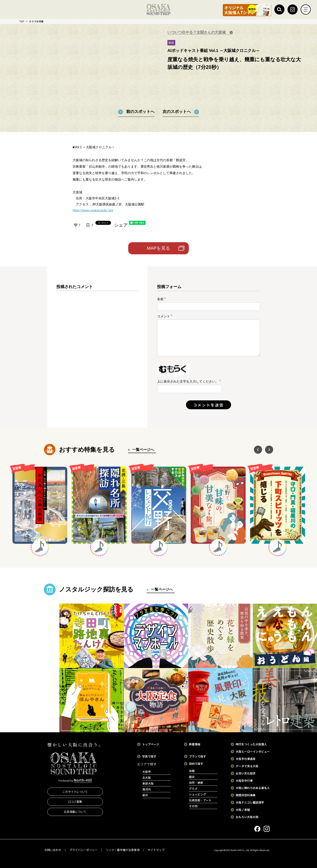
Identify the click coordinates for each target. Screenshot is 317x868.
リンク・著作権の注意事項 (123, 850)
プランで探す (198, 756)
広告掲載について (75, 812)
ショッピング (198, 794)
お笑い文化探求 (246, 773)
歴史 (192, 777)
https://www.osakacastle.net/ (93, 210)
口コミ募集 (75, 802)
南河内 (147, 789)
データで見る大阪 (247, 766)
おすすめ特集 (36, 21)
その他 (193, 806)
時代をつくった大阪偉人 (251, 744)
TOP (22, 21)
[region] (97, 350)
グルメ (193, 788)
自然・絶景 (196, 783)
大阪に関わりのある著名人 (253, 788)
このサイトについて (75, 792)
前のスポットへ (140, 112)
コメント (165, 316)
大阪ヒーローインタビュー (253, 751)
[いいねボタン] (76, 225)
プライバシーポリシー (83, 850)
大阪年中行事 (244, 781)
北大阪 (147, 778)
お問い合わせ (53, 850)
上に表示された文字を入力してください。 (188, 381)
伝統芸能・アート (200, 800)
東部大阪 (148, 783)
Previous (258, 450)
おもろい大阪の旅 (247, 817)
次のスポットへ (177, 112)
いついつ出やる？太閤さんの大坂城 (197, 32)
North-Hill (83, 780)
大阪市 (147, 772)
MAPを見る (158, 248)
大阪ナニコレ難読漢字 (250, 802)
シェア (121, 225)
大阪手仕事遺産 (246, 759)
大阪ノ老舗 (243, 810)
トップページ (151, 744)
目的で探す (196, 764)
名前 (162, 299)
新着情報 (195, 744)
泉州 (145, 795)
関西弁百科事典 (246, 795)
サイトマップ (156, 850)
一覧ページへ (142, 450)
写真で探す (149, 756)
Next (269, 450)
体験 (192, 771)
